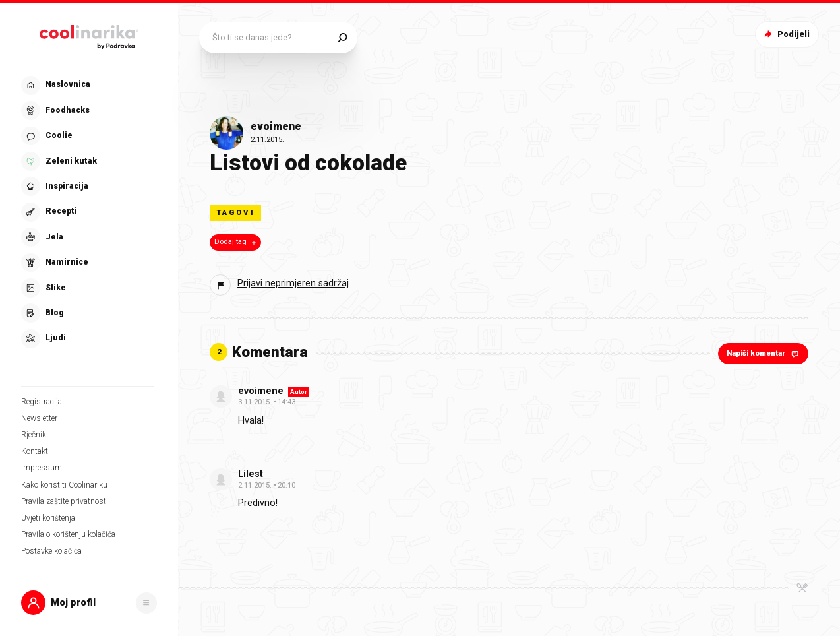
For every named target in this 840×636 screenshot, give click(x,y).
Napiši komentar (764, 353)
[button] (89, 603)
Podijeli (786, 34)
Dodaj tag (236, 242)
